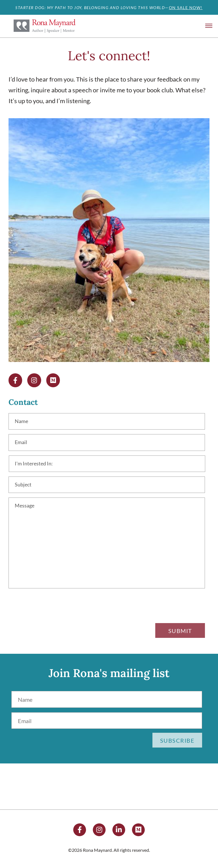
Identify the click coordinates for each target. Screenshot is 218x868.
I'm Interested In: (35, 464)
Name (22, 422)
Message (26, 506)
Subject (24, 485)
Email (22, 443)
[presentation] (162, 609)
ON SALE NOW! (186, 8)
